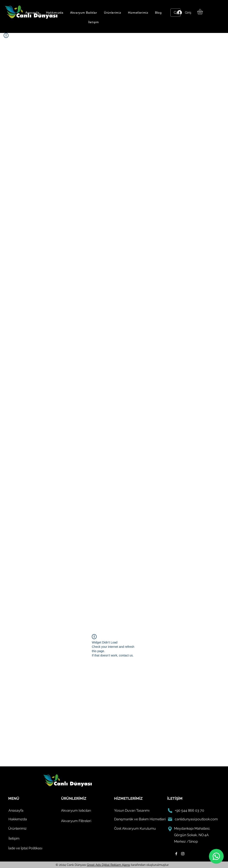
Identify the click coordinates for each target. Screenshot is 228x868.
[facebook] (176, 854)
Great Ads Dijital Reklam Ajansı (108, 865)
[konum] (170, 829)
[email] (170, 819)
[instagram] (183, 854)
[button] (84, 13)
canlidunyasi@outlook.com (196, 819)
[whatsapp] (216, 856)
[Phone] (170, 811)
